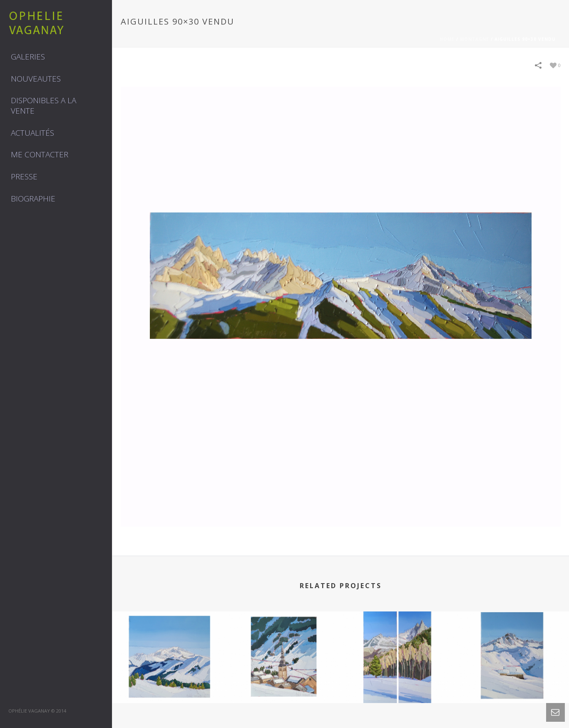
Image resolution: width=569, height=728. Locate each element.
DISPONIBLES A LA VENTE (43, 106)
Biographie (33, 199)
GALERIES (28, 57)
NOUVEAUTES (36, 79)
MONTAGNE (475, 39)
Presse (24, 176)
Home (447, 39)
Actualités (32, 133)
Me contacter (40, 154)
